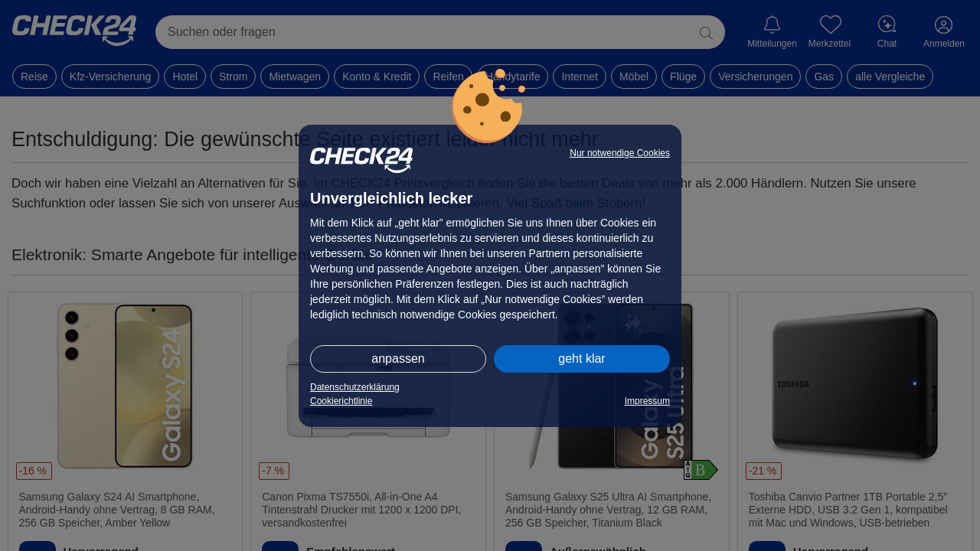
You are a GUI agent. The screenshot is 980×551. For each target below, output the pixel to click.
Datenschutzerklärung (355, 387)
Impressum (647, 401)
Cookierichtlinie (341, 401)
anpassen (398, 359)
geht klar (581, 359)
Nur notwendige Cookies (620, 153)
